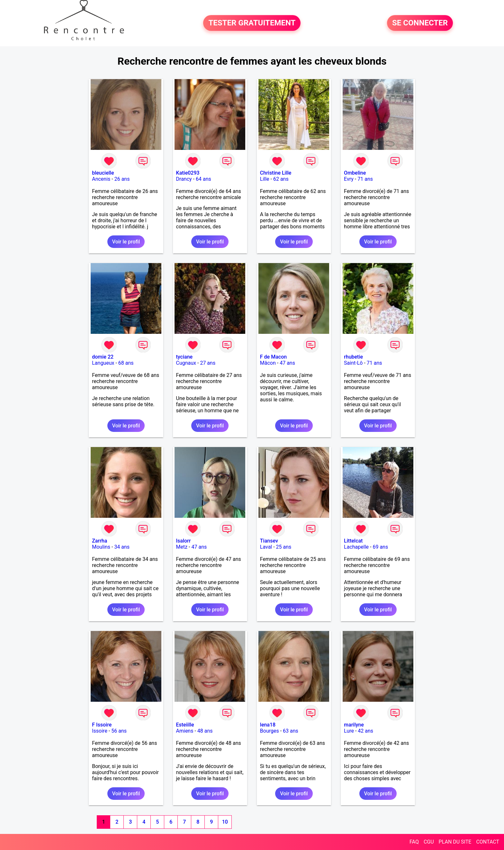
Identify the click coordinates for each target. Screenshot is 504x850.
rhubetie (353, 357)
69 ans (380, 547)
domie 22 (103, 357)
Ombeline (355, 173)
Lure (349, 731)
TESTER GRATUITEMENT (252, 23)
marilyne (354, 725)
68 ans (126, 363)
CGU (429, 842)
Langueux (103, 363)
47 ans (287, 363)
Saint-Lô (353, 363)
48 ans (205, 731)
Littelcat (353, 541)
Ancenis (101, 179)
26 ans (122, 179)
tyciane (184, 357)
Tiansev (269, 541)
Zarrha (99, 541)
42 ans (365, 731)
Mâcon (268, 363)
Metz (182, 547)
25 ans (284, 547)
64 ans (203, 179)
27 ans (208, 363)
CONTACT (488, 842)
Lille (265, 179)
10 (225, 822)
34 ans (122, 547)
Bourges (270, 731)
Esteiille (185, 725)
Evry (349, 179)
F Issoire (102, 725)
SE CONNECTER (420, 23)
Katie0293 (188, 173)
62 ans (281, 179)
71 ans (365, 179)
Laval (266, 547)
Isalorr (184, 541)
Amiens (185, 731)
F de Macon (273, 357)
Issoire (100, 731)
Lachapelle (356, 547)
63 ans (291, 731)
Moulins (101, 547)
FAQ (414, 842)
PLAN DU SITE (455, 842)
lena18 (268, 725)
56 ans (119, 731)
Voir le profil (126, 242)
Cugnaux (186, 363)
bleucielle (103, 173)
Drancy (184, 179)
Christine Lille (276, 173)
